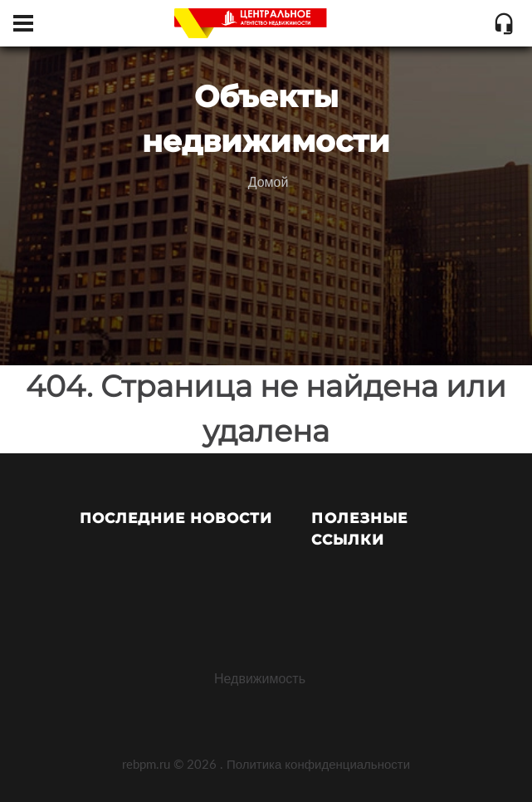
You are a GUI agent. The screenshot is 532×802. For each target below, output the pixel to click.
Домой (268, 181)
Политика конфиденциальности (318, 764)
